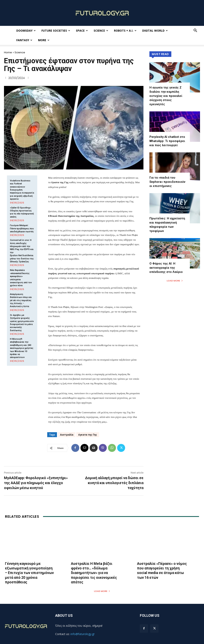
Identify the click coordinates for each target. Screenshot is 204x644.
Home (8, 52)
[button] (195, 31)
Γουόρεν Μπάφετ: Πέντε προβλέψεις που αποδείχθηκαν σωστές (22, 229)
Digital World (155, 31)
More (44, 40)
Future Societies (56, 31)
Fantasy (24, 40)
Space (82, 31)
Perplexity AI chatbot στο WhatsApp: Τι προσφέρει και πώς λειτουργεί (167, 141)
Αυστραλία (67, 435)
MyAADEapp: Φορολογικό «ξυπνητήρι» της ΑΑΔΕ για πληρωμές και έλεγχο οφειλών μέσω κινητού (36, 483)
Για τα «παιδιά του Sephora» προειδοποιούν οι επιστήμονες (167, 182)
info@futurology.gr (83, 634)
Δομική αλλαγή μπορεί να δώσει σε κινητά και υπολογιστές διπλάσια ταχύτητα (114, 483)
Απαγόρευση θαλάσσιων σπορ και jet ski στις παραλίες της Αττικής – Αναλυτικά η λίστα (21, 300)
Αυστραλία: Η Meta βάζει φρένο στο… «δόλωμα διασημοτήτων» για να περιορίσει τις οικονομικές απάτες (94, 573)
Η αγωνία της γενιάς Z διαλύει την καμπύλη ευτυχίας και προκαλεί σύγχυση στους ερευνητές (166, 96)
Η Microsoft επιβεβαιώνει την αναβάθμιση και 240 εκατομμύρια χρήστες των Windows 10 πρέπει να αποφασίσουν (22, 348)
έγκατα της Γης (88, 435)
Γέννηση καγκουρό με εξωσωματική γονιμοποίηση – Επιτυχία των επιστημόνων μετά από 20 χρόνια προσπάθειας (29, 573)
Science (101, 31)
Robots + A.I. (125, 31)
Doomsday (26, 31)
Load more (175, 281)
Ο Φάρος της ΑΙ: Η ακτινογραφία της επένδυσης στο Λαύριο (166, 268)
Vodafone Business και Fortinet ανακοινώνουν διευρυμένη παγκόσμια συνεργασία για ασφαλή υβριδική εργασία (22, 190)
